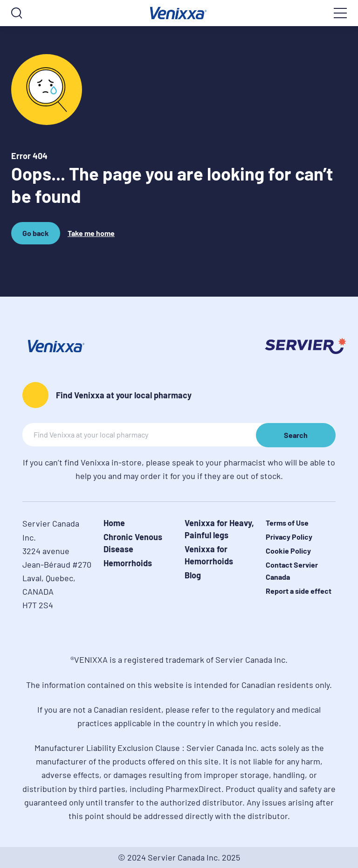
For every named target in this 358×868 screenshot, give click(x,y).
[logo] (179, 13)
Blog (193, 575)
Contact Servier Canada (292, 571)
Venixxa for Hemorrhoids (209, 555)
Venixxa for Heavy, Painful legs (219, 529)
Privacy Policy (289, 537)
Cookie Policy (288, 551)
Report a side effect (299, 591)
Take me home (91, 233)
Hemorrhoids (128, 563)
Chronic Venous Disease (133, 543)
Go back (37, 236)
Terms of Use (287, 523)
